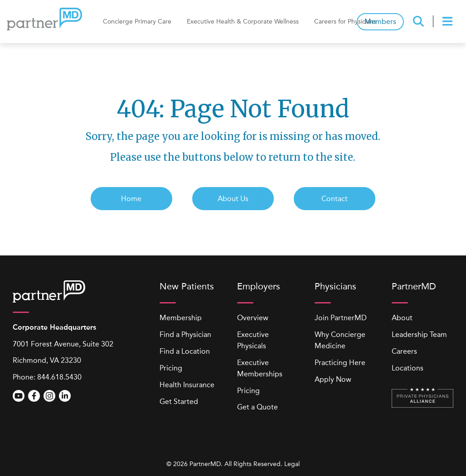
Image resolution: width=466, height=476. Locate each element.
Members (380, 22)
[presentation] (449, 21)
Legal (292, 464)
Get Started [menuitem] (179, 401)
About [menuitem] (402, 318)
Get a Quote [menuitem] (257, 407)
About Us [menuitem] (233, 199)
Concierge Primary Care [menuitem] (137, 22)
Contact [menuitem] (335, 199)
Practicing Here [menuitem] (340, 363)
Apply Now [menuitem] (333, 379)
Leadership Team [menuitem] (419, 334)
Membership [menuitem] (181, 318)
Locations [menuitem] (408, 368)
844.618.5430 (59, 377)
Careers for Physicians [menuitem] (345, 22)
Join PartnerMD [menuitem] (341, 318)
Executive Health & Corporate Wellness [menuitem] (243, 22)
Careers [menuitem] (404, 351)
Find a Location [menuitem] (185, 351)
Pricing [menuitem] (171, 368)
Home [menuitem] (131, 199)
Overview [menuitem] (253, 318)
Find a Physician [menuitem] (185, 334)
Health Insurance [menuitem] (187, 385)
